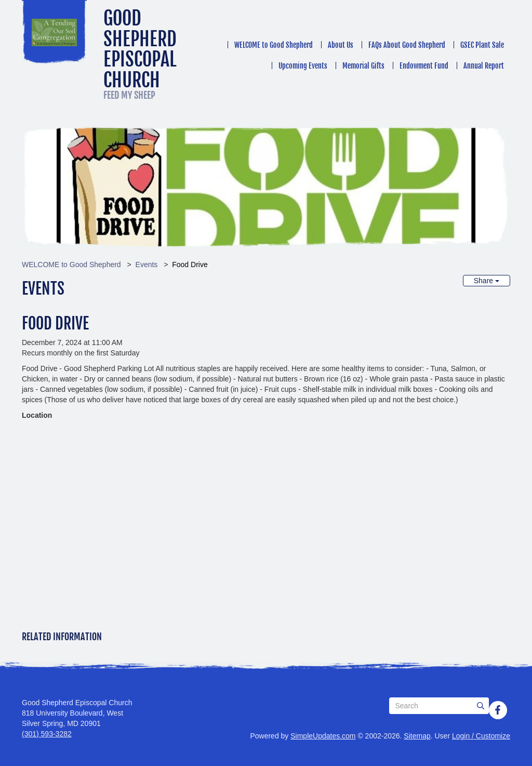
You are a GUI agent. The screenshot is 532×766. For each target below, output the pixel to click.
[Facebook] (498, 710)
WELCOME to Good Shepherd (274, 45)
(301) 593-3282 (47, 734)
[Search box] (439, 706)
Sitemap (417, 736)
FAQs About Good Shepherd (407, 45)
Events (147, 265)
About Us (341, 45)
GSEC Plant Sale (482, 45)
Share (487, 281)
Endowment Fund (424, 66)
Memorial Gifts (363, 66)
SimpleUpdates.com (323, 736)
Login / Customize (481, 736)
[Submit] (481, 706)
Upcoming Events (303, 66)
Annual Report (484, 66)
